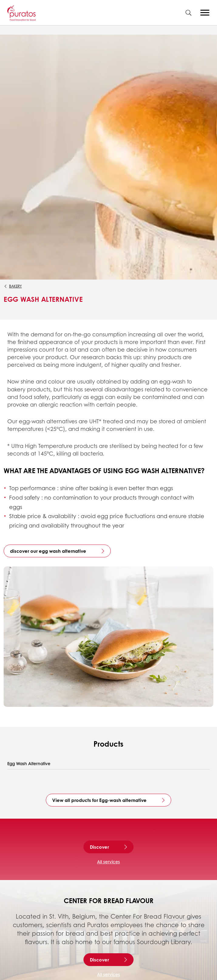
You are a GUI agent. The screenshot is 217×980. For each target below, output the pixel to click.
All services (108, 861)
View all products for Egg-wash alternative (99, 800)
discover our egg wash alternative (48, 551)
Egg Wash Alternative (29, 763)
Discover (99, 847)
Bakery (15, 286)
